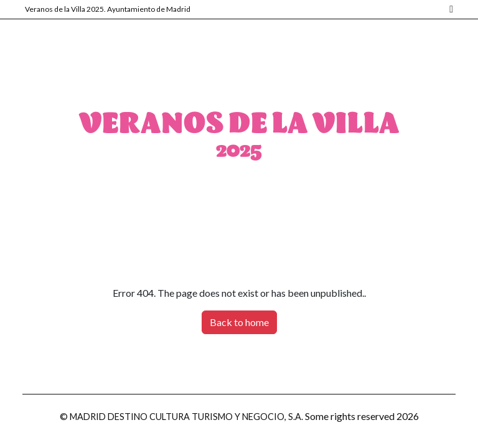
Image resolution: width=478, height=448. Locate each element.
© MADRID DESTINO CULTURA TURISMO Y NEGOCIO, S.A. (181, 417)
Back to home (239, 322)
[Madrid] (449, 10)
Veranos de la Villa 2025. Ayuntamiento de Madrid (108, 9)
